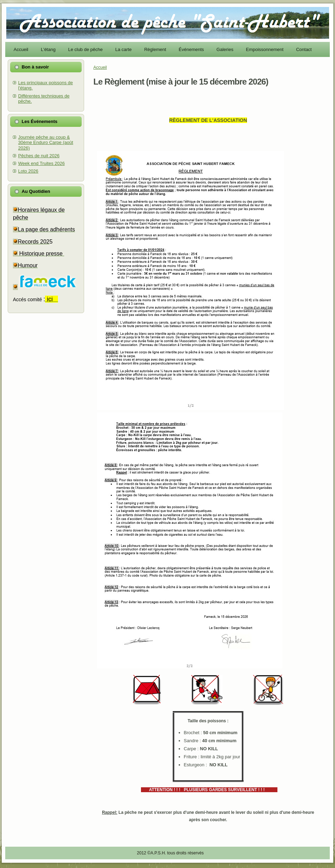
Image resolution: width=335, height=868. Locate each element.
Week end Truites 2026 (41, 163)
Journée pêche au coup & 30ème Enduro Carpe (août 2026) (46, 143)
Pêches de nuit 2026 (39, 156)
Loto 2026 (28, 171)
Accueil (100, 67)
